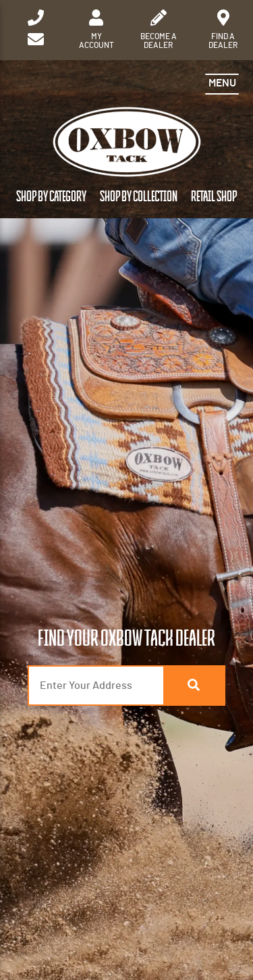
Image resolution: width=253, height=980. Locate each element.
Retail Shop (214, 197)
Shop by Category (51, 197)
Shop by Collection (139, 197)
